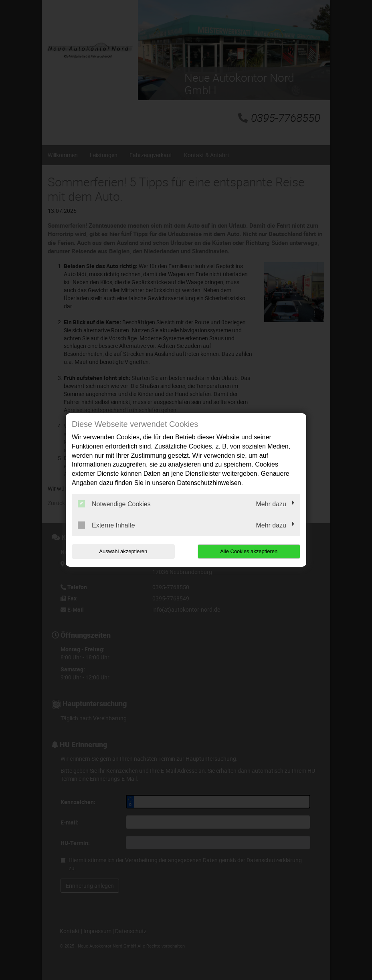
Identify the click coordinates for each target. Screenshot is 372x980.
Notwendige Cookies (114, 504)
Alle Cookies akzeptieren (249, 551)
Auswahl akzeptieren (123, 551)
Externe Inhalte (106, 525)
